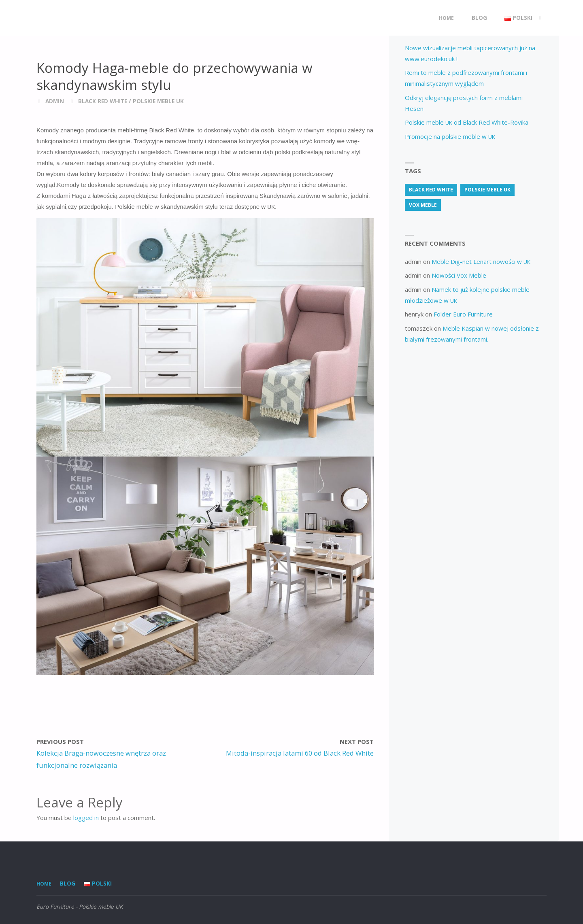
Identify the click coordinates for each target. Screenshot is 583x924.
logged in (86, 818)
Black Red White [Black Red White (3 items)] (431, 190)
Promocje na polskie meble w (450, 136)
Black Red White (103, 101)
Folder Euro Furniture (463, 314)
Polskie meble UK (158, 101)
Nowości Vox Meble (459, 275)
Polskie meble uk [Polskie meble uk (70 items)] (487, 190)
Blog (68, 884)
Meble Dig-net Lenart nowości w (481, 261)
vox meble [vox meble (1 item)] (423, 205)
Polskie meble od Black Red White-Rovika (467, 122)
